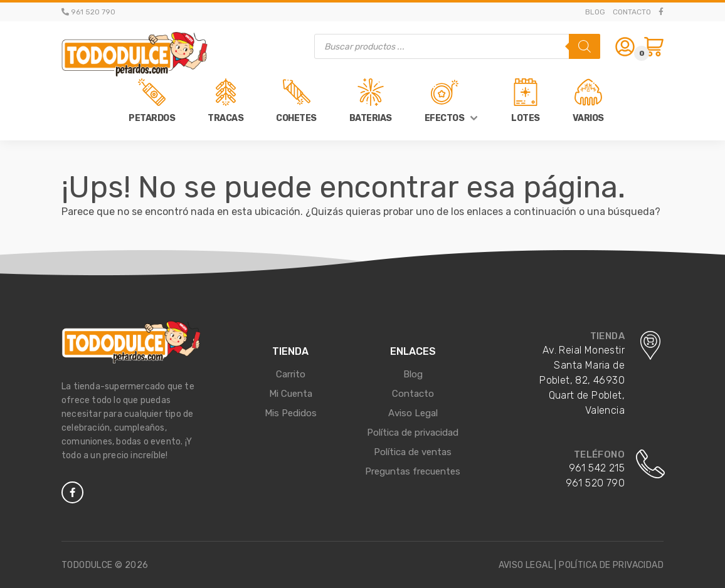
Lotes (526, 118)
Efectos (445, 118)
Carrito (291, 374)
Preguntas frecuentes (413, 471)
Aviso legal (526, 565)
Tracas (225, 118)
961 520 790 (595, 483)
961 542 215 (597, 468)
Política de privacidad (413, 433)
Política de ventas (413, 452)
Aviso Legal (413, 413)
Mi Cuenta (291, 394)
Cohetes (296, 118)
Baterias (371, 118)
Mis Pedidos (291, 413)
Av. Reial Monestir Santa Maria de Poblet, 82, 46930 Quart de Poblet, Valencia (582, 380)
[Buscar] (585, 46)
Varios (588, 118)
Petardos (152, 118)
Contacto (632, 12)
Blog (595, 12)
